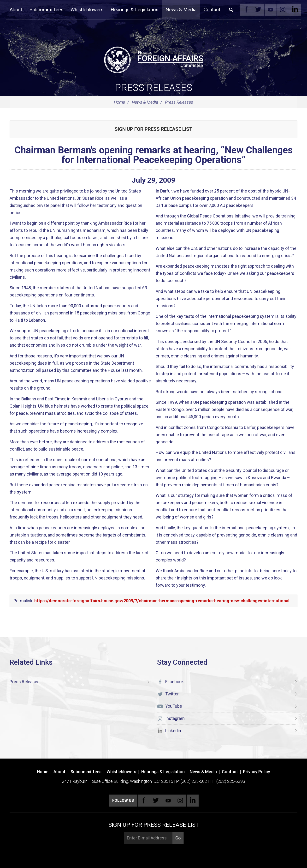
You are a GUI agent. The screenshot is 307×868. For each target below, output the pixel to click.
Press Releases (153, 88)
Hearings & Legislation (134, 10)
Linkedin (295, 10)
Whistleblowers (87, 10)
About (16, 10)
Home (119, 102)
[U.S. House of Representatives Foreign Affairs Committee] (153, 59)
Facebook (246, 10)
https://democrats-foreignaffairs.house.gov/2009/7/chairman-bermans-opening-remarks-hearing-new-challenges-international (162, 601)
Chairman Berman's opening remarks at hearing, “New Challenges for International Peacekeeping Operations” (154, 155)
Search (231, 10)
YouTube (271, 10)
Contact (212, 10)
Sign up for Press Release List (153, 129)
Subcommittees (46, 10)
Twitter (258, 10)
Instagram (283, 10)
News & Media (181, 10)
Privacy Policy (257, 772)
